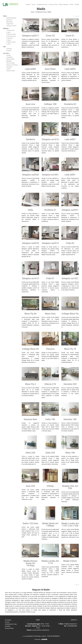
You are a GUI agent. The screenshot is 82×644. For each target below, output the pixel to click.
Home (33, 12)
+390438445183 (72, 626)
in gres (8, 32)
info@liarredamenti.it (70, 624)
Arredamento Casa (42, 4)
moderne (9, 51)
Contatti (77, 4)
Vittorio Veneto (11, 71)
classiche (9, 49)
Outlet (71, 4)
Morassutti (9, 22)
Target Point (10, 24)
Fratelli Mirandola (11, 18)
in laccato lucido (11, 34)
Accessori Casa (53, 4)
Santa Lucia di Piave (12, 65)
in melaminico (10, 30)
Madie (49, 12)
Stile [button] (4, 47)
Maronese (9, 20)
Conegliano (10, 57)
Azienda (28, 4)
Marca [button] (5, 16)
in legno (9, 40)
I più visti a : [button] (7, 53)
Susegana (9, 67)
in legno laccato (11, 42)
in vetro (8, 44)
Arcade (8, 55)
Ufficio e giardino (64, 4)
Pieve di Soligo (11, 63)
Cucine (34, 4)
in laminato (10, 38)
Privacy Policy (9, 628)
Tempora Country (11, 26)
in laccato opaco (11, 36)
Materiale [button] (6, 28)
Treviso (8, 69)
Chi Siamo (8, 620)
